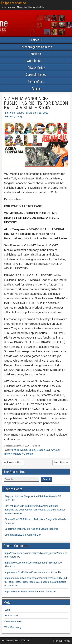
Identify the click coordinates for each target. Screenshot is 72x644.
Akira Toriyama (19, 450)
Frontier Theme (62, 641)
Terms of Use (36, 82)
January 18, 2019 (39, 113)
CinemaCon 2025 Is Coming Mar (23, 535)
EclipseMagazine (13, 3)
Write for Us (34, 61)
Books (11, 117)
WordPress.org (13, 627)
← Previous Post (13, 462)
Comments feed (13, 621)
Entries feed (11, 615)
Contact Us (36, 40)
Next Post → (61, 462)
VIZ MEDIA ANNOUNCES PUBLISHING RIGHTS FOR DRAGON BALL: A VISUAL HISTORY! (36, 103)
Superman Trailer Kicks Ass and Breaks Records (31, 529)
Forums (36, 89)
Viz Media (28, 454)
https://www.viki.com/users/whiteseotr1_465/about (32, 563)
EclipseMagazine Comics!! (36, 47)
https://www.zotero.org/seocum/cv (23, 591)
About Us (36, 54)
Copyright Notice (36, 75)
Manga (19, 117)
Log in (8, 610)
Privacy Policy (36, 68)
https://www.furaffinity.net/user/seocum (26, 572)
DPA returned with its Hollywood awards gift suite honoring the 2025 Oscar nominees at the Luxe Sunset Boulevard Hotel (35, 510)
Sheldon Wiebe (16, 113)
